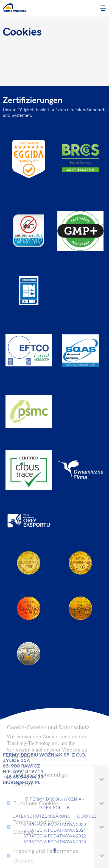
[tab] (101, 789)
